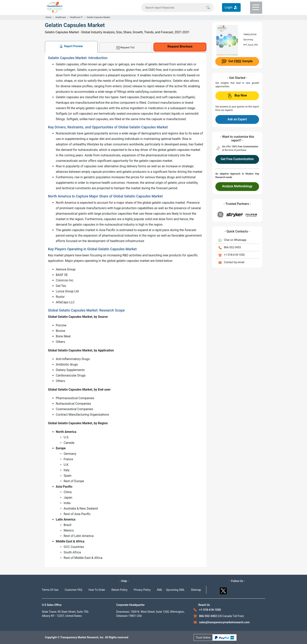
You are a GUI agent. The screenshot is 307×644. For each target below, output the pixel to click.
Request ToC (126, 48)
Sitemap (196, 590)
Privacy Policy (142, 590)
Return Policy (119, 590)
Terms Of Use (50, 590)
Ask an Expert (237, 119)
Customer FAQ (74, 590)
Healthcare (61, 17)
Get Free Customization (237, 159)
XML (160, 590)
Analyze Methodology (237, 186)
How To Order (97, 590)
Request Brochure (180, 46)
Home (49, 17)
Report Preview (71, 46)
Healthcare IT (76, 17)
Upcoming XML (175, 590)
